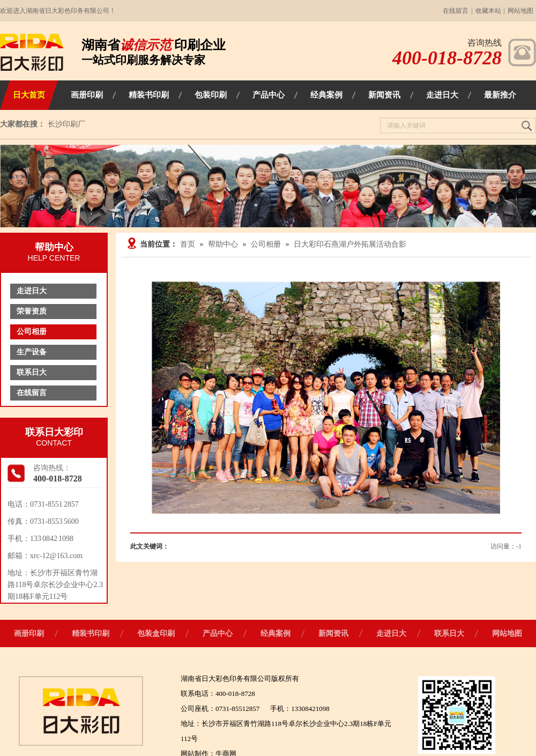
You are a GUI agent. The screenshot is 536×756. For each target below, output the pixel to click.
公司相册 (32, 332)
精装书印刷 (91, 633)
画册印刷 (29, 633)
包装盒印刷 (156, 633)
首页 (188, 244)
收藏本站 (488, 11)
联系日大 (32, 372)
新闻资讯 (333, 633)
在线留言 (456, 11)
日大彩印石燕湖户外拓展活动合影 (350, 244)
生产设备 (32, 352)
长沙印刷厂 (66, 124)
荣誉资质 (32, 311)
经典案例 (276, 633)
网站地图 (520, 11)
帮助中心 (223, 244)
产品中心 (218, 633)
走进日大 (32, 291)
